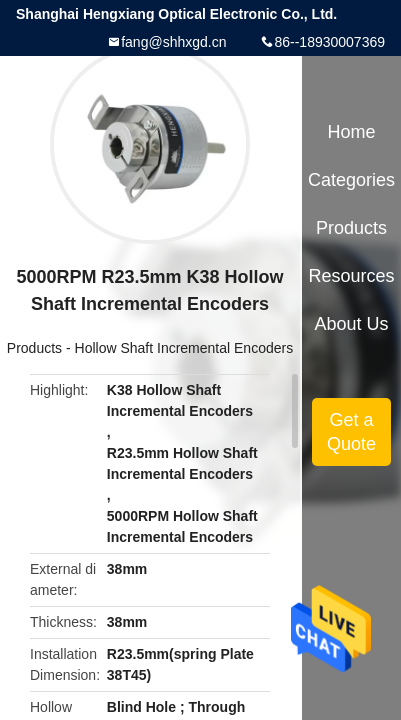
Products (34, 348)
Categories (351, 180)
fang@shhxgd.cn (173, 42)
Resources (352, 276)
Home (352, 132)
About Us (352, 324)
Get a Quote (351, 432)
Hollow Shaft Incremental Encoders (184, 348)
